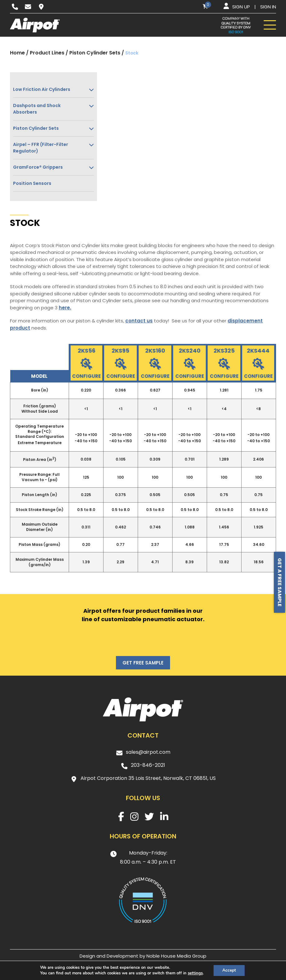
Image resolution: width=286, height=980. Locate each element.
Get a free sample (280, 582)
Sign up (241, 7)
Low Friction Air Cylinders (42, 89)
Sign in (268, 7)
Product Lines (47, 53)
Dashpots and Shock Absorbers (37, 109)
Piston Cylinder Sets (95, 53)
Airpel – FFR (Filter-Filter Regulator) (41, 148)
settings (195, 973)
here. (65, 308)
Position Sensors (32, 183)
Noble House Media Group (176, 956)
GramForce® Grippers (38, 167)
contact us (139, 321)
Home (17, 53)
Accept (229, 970)
